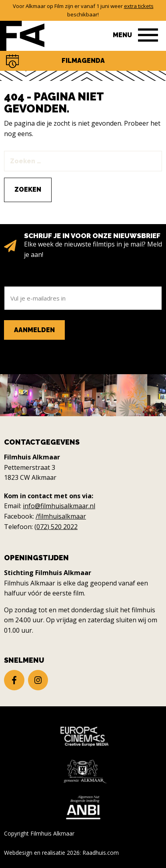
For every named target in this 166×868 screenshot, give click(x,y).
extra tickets (139, 6)
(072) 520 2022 (56, 527)
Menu (122, 35)
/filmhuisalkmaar (61, 516)
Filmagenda (83, 61)
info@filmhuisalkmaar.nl (59, 506)
